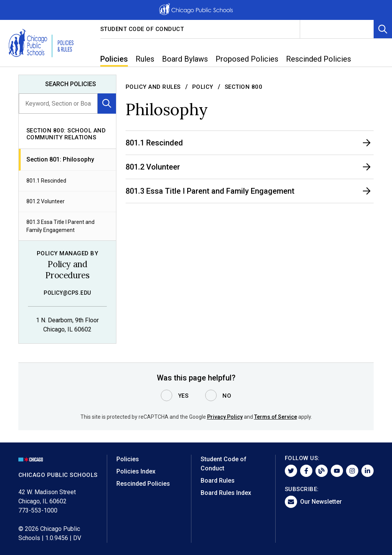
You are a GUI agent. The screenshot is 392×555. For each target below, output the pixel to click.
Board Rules (218, 481)
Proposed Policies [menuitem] (247, 59)
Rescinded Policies (143, 484)
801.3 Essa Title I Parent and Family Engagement (60, 226)
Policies (128, 459)
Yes (183, 396)
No (227, 396)
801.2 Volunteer (46, 201)
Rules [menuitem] (145, 59)
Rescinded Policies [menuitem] (318, 59)
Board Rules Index (226, 493)
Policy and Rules (153, 87)
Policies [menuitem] (114, 59)
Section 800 (244, 87)
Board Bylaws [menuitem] (185, 59)
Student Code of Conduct (142, 29)
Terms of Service (276, 417)
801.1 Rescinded (46, 181)
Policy (203, 87)
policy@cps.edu (67, 293)
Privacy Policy (225, 417)
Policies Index (136, 471)
